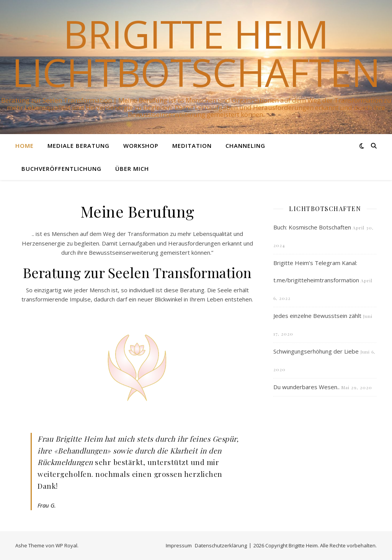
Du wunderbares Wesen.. (306, 387)
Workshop (141, 146)
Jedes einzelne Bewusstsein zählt (317, 316)
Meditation (192, 146)
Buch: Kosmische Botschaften (312, 227)
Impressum (179, 545)
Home (24, 146)
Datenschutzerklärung (221, 545)
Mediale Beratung (78, 146)
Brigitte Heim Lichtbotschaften (196, 53)
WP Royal (66, 545)
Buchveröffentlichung (61, 169)
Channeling (245, 146)
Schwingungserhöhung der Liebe (316, 351)
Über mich (132, 169)
